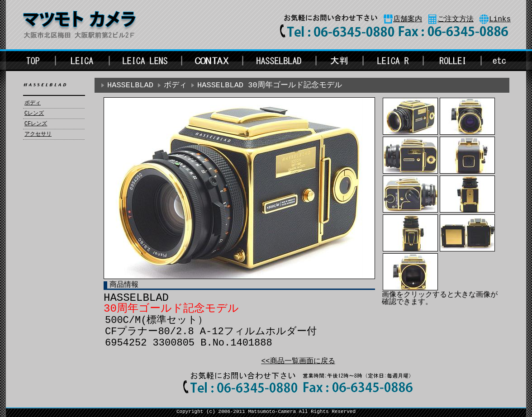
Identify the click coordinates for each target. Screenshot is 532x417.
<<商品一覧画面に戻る (298, 361)
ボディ (33, 103)
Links (500, 19)
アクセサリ (38, 134)
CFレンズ (36, 124)
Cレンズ (34, 114)
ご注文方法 (456, 19)
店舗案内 (408, 19)
